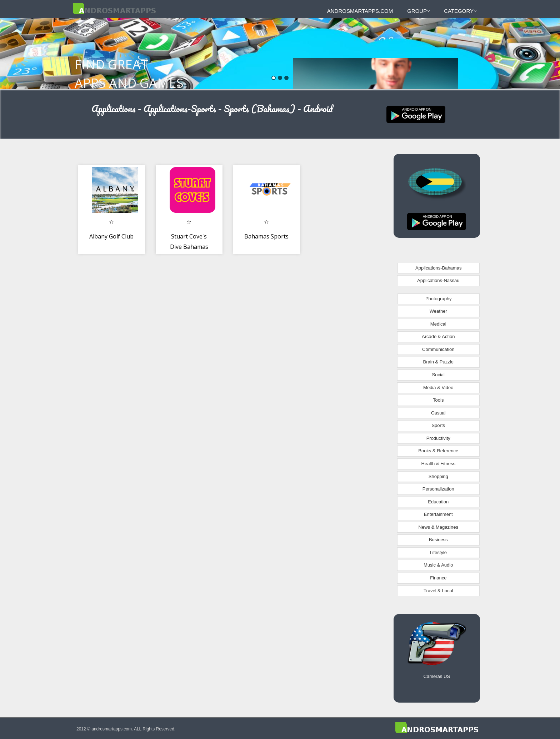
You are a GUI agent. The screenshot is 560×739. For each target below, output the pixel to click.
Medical (438, 324)
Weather (438, 311)
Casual (438, 413)
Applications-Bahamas (438, 268)
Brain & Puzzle (438, 362)
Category (460, 11)
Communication (438, 349)
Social (438, 375)
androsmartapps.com (360, 11)
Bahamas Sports (266, 236)
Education (438, 502)
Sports (438, 425)
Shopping (438, 476)
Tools (438, 400)
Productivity (438, 438)
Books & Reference (438, 451)
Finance (438, 578)
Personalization (438, 489)
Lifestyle (438, 552)
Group (419, 11)
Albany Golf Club (111, 236)
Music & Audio (438, 565)
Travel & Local (438, 591)
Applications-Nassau (438, 280)
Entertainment (438, 514)
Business (438, 540)
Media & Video (438, 388)
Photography (439, 299)
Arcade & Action (438, 336)
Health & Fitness (438, 464)
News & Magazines (438, 527)
